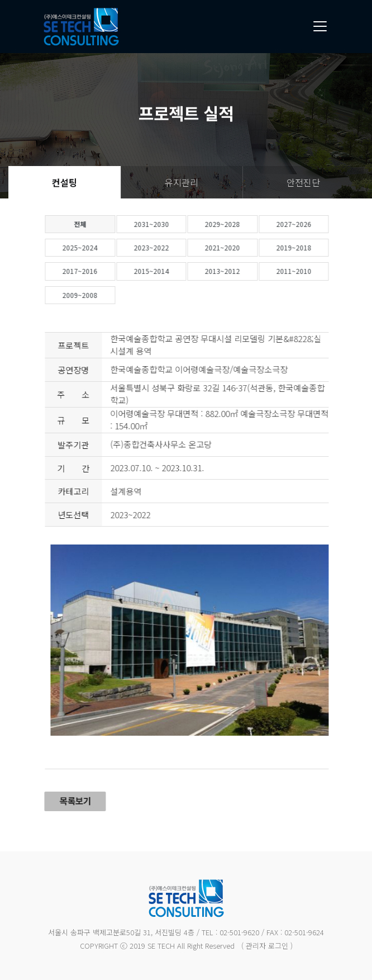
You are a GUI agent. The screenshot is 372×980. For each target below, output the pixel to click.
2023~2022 (171, 247)
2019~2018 (314, 247)
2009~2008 (100, 295)
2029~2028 (243, 224)
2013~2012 (243, 271)
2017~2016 (100, 271)
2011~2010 (314, 271)
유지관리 (182, 182)
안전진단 (303, 182)
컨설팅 (65, 182)
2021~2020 (243, 247)
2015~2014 (171, 271)
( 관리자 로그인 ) (267, 946)
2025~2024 (100, 247)
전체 (100, 224)
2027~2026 (314, 224)
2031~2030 (171, 224)
